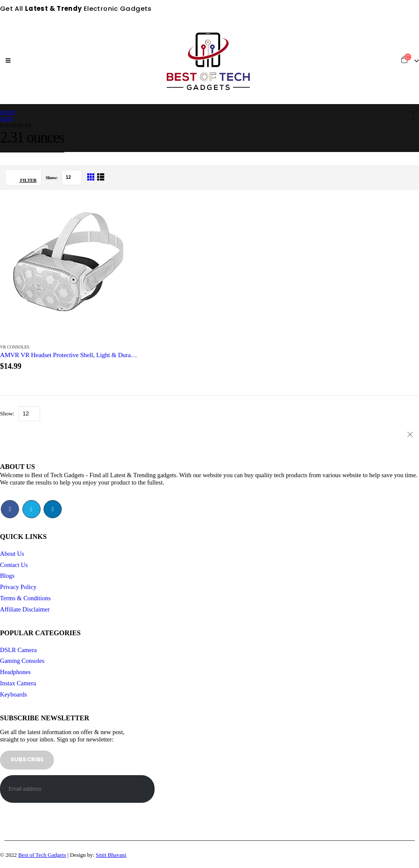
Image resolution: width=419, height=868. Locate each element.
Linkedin (53, 509)
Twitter (32, 509)
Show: (52, 177)
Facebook (10, 509)
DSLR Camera (18, 650)
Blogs (7, 576)
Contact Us (14, 565)
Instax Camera (18, 683)
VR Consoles (15, 347)
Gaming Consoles (22, 661)
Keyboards (13, 694)
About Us (12, 554)
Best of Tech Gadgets (42, 855)
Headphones (15, 672)
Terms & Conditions (25, 598)
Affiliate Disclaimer (25, 609)
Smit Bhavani (111, 855)
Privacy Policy (18, 587)
